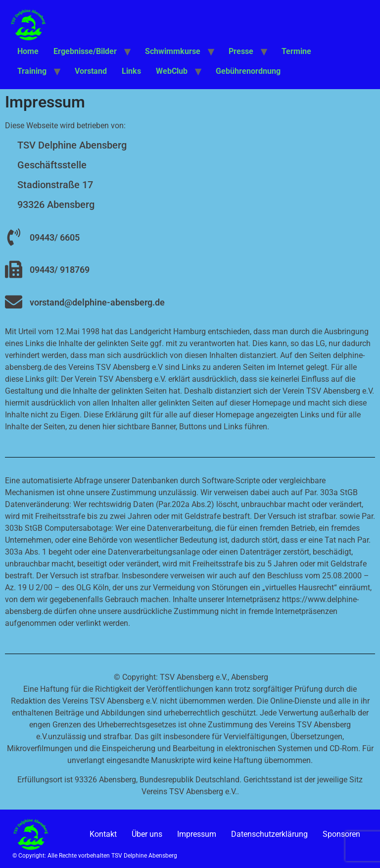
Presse (241, 51)
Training (32, 71)
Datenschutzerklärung (269, 834)
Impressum (197, 834)
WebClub (172, 71)
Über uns (147, 834)
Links (131, 71)
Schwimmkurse (173, 51)
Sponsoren (341, 834)
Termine (296, 51)
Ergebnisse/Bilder (85, 51)
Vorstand (91, 71)
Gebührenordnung (248, 71)
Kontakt (103, 834)
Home (28, 51)
